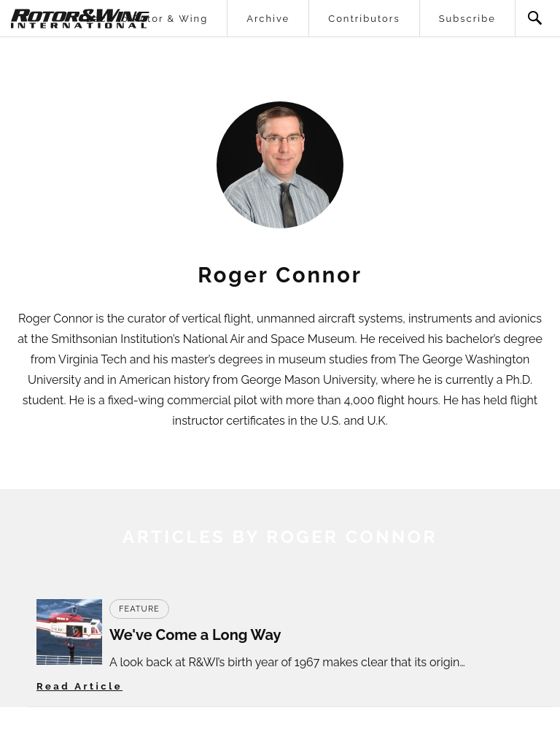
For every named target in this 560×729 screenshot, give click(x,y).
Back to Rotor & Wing (147, 19)
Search (535, 19)
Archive (268, 19)
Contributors (364, 19)
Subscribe (467, 19)
